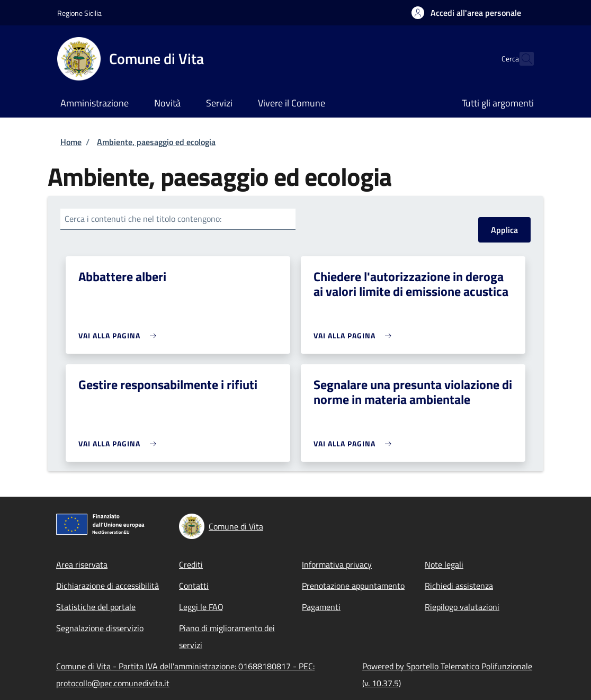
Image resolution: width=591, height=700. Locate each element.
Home (71, 142)
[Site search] (521, 59)
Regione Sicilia (79, 13)
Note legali (444, 564)
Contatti (194, 586)
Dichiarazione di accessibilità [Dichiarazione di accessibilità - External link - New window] (108, 586)
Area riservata (82, 564)
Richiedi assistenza (459, 586)
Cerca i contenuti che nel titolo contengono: (143, 219)
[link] (120, 335)
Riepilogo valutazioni (462, 607)
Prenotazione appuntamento (353, 586)
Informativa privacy (337, 564)
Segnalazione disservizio (100, 628)
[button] (466, 13)
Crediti (191, 564)
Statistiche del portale (96, 607)
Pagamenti (321, 607)
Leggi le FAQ (201, 607)
